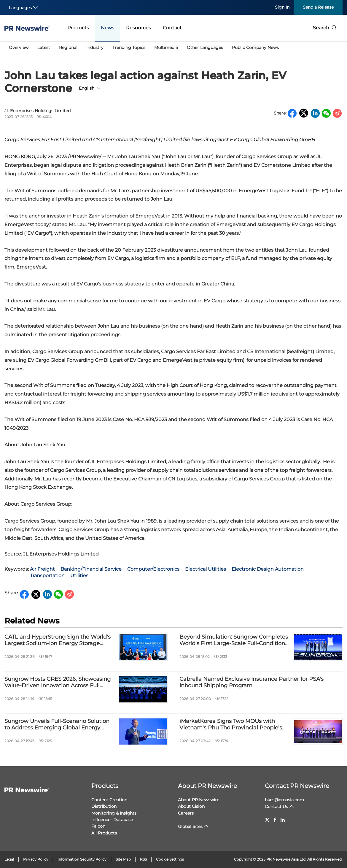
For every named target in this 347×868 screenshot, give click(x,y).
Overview (19, 47)
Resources (139, 28)
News (108, 28)
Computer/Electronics (153, 569)
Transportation (47, 576)
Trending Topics (129, 47)
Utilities (79, 576)
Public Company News (255, 47)
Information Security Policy (82, 859)
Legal (9, 859)
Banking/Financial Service (91, 569)
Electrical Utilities (206, 569)
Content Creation (109, 800)
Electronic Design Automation (268, 569)
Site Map (123, 859)
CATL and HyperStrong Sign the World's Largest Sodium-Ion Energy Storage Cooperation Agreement (58, 640)
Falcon (98, 826)
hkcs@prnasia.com (284, 800)
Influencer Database (112, 820)
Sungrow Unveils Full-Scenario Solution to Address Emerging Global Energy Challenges (57, 725)
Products (78, 28)
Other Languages (205, 47)
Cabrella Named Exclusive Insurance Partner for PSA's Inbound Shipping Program (252, 682)
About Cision (191, 806)
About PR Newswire (207, 786)
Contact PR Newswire (297, 786)
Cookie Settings (170, 859)
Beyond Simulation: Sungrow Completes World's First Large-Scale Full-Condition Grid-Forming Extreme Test (234, 640)
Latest (44, 47)
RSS (143, 859)
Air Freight (42, 569)
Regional (68, 47)
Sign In (282, 7)
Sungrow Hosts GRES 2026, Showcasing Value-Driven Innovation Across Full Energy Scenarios (58, 682)
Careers (186, 813)
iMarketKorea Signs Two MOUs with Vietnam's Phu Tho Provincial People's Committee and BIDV (231, 725)
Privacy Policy (36, 859)
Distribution (104, 806)
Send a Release (318, 7)
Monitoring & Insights (114, 813)
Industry (95, 47)
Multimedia (166, 47)
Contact (172, 28)
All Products (104, 833)
